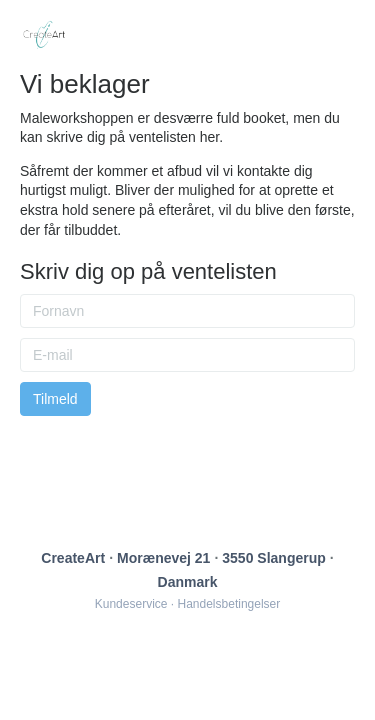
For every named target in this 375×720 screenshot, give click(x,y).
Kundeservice (131, 604)
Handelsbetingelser (229, 604)
